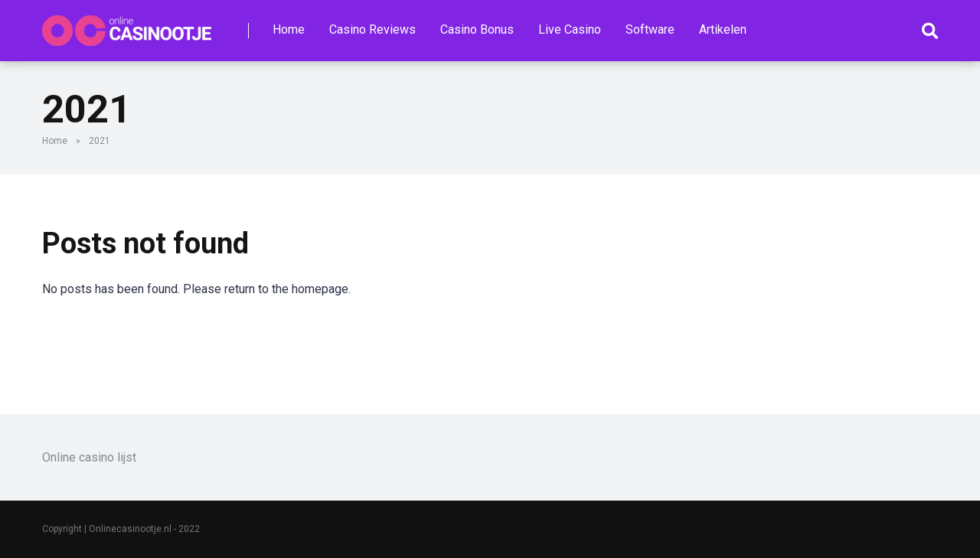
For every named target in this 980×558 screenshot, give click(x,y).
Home (289, 29)
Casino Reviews (372, 29)
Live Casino (570, 29)
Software (650, 29)
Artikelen (723, 29)
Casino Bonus (477, 29)
